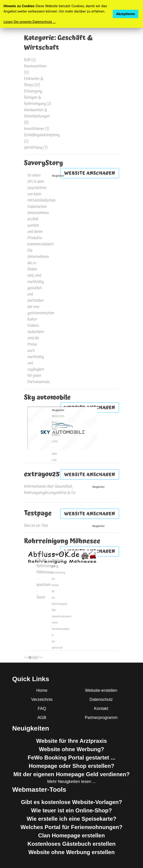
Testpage (38, 514)
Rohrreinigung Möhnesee (62, 541)
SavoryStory (43, 163)
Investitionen (34, 129)
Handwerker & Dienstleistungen (37, 113)
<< (25, 658)
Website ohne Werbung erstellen (71, 852)
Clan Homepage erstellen (71, 835)
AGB (42, 718)
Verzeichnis (42, 699)
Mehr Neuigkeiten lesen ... (71, 782)
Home (42, 690)
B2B (27, 60)
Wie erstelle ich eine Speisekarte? (71, 819)
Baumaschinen (35, 66)
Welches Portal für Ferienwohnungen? (71, 827)
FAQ (42, 708)
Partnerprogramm (101, 718)
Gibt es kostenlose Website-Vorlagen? (71, 802)
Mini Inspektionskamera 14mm (62, 617)
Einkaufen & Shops (34, 82)
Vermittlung (33, 148)
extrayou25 (42, 474)
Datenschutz (101, 699)
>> (41, 658)
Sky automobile (47, 398)
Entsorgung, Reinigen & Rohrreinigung (35, 97)
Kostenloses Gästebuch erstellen (71, 844)
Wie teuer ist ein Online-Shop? (72, 810)
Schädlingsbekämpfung (42, 135)
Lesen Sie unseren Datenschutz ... (30, 22)
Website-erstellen (101, 690)
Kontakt (101, 708)
